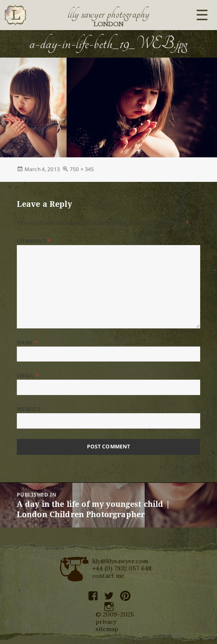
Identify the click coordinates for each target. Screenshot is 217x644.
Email (28, 376)
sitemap (107, 629)
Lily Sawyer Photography (108, 14)
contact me (108, 576)
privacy (106, 622)
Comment (34, 241)
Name (27, 342)
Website (29, 409)
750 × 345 (82, 169)
